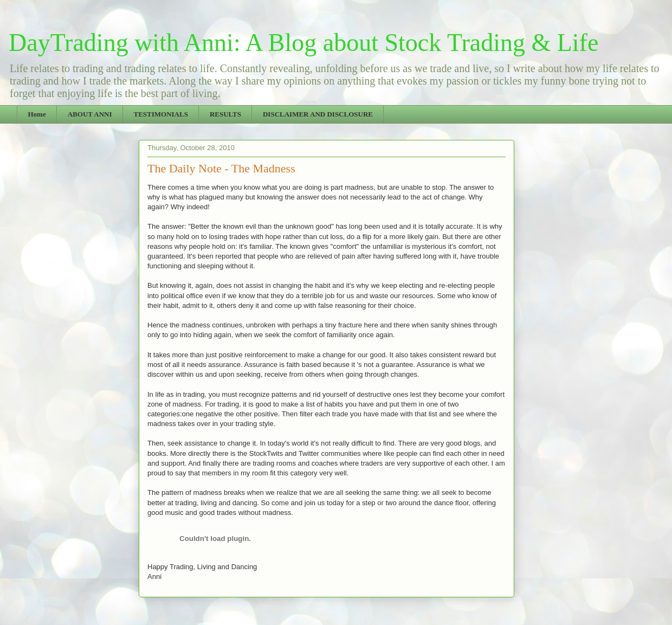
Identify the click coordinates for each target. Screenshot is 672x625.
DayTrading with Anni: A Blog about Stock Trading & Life (303, 43)
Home (37, 114)
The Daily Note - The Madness (221, 168)
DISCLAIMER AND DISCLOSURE (318, 114)
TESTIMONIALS (160, 114)
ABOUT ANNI (90, 114)
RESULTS (225, 114)
